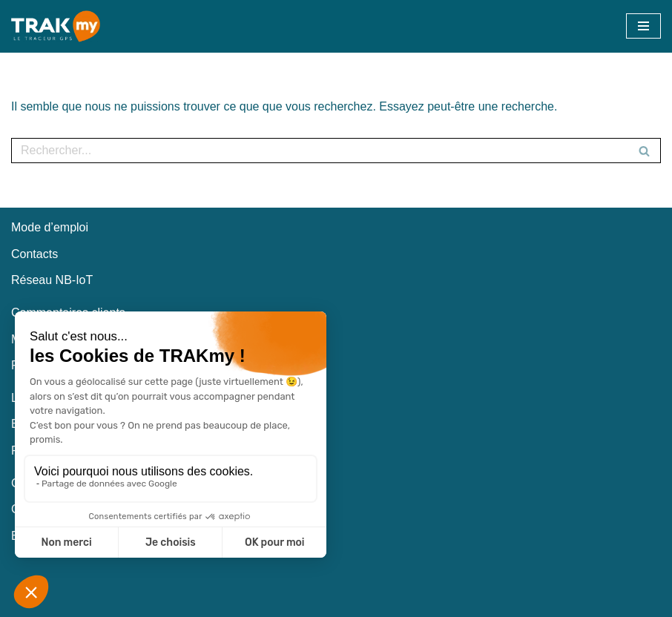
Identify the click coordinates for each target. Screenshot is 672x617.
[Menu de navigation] (643, 26)
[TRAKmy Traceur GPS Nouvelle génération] (56, 26)
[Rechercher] (319, 151)
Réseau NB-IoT (52, 280)
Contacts (34, 254)
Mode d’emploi (50, 227)
